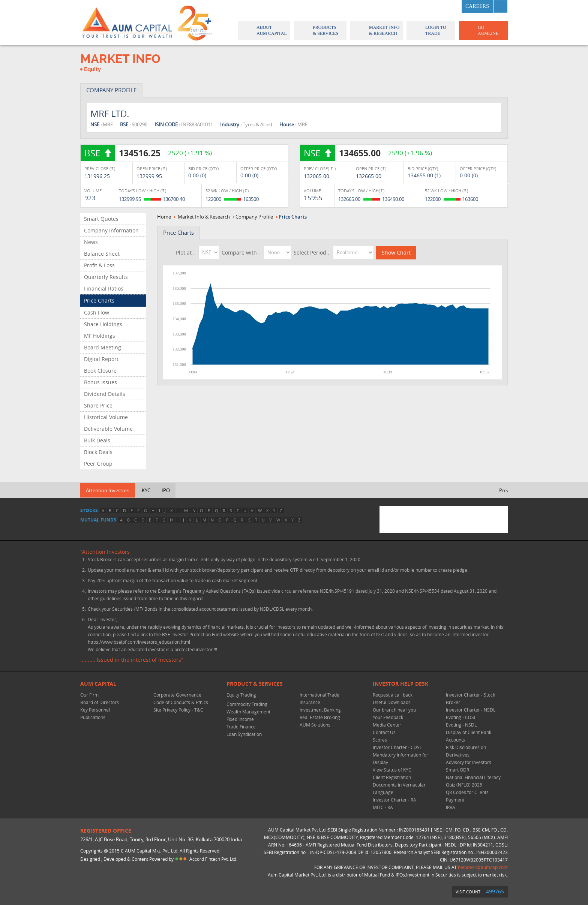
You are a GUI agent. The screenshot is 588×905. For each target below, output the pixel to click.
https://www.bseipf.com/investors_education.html (139, 642)
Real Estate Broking (320, 717)
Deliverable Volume (108, 429)
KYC (146, 490)
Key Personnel (95, 710)
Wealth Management (248, 712)
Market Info (376, 30)
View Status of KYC (392, 770)
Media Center (387, 725)
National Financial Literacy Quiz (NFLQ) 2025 (473, 781)
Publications (93, 717)
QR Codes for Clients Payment (467, 796)
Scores (380, 740)
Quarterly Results (106, 277)
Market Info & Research (204, 217)
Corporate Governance (177, 695)
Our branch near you (394, 710)
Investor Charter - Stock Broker (470, 698)
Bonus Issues (100, 382)
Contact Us (384, 732)
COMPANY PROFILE (111, 90)
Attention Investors (108, 490)
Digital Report (101, 359)
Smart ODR (457, 770)
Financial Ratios (104, 288)
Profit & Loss (99, 265)
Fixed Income (240, 719)
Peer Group (98, 464)
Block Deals (98, 452)
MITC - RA (383, 807)
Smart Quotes (101, 219)
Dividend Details (105, 394)
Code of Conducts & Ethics (181, 702)
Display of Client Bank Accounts (469, 736)
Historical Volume (106, 417)
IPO (166, 490)
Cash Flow (97, 312)
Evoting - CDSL (461, 717)
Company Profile (254, 217)
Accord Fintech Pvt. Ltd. (213, 859)
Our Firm (89, 695)
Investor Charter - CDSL (397, 747)
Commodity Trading (247, 704)
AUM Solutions (315, 725)
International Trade (319, 695)
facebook (414, 6)
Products (320, 30)
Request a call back (393, 695)
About (263, 30)
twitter (432, 6)
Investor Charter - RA (394, 800)
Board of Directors (100, 702)
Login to (431, 30)
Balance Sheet (102, 254)
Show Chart (396, 252)
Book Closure (100, 371)
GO (483, 30)
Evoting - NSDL (461, 725)
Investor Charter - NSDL (471, 710)
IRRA (451, 807)
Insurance (310, 702)
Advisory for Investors (469, 762)
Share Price (98, 405)
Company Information (111, 230)
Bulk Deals (97, 440)
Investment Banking (320, 710)
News (91, 242)
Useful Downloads (392, 702)
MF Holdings (100, 336)
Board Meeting (103, 347)
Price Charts (99, 300)
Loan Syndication (244, 734)
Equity (92, 69)
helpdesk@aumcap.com (483, 867)
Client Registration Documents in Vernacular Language (399, 785)
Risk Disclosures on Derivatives (466, 751)
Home (164, 217)
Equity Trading (241, 695)
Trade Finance (241, 727)
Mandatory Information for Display (400, 758)
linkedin (451, 6)
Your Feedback (388, 717)
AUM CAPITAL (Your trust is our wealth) (127, 22)
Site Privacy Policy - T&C (178, 710)
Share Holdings (103, 324)
